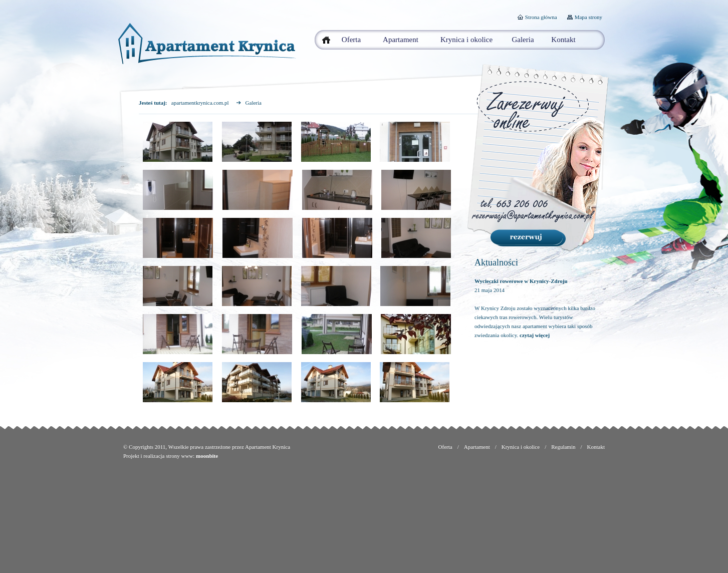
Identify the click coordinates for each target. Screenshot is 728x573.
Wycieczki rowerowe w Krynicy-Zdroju (521, 281)
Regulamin (563, 447)
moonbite (207, 456)
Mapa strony (588, 17)
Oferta (351, 40)
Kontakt (563, 40)
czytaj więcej (535, 335)
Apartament (401, 40)
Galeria (523, 40)
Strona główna (541, 17)
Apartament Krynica (268, 447)
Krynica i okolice (466, 40)
